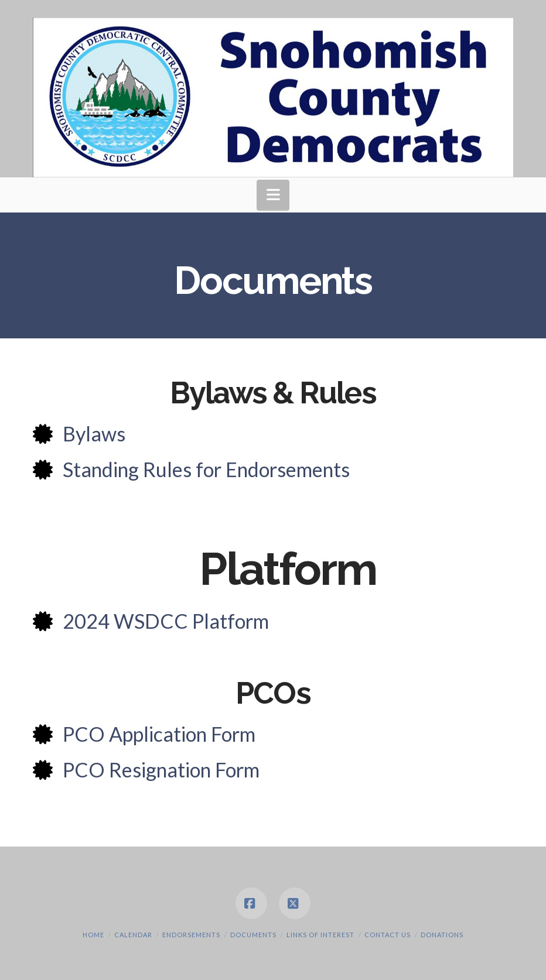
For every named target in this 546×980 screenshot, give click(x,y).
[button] (273, 195)
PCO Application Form (159, 734)
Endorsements (191, 935)
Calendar (133, 935)
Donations (442, 935)
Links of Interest (320, 935)
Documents (253, 935)
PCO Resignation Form (161, 770)
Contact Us (388, 935)
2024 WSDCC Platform (166, 621)
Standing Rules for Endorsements (206, 469)
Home (93, 935)
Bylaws (94, 434)
